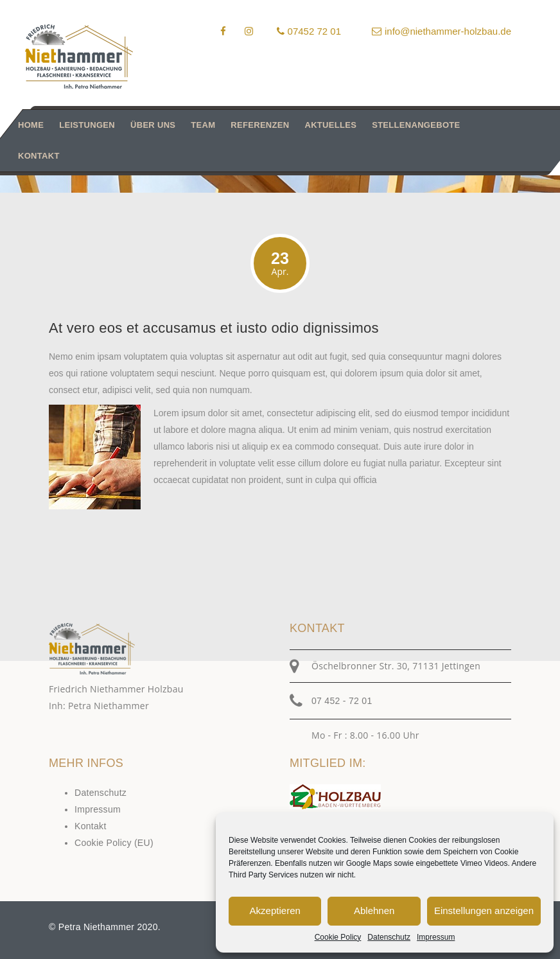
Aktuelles (330, 125)
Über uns (153, 125)
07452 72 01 (309, 31)
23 (280, 264)
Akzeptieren (275, 911)
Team (203, 125)
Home (31, 125)
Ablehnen (374, 911)
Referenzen (260, 125)
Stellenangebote (416, 125)
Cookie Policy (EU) (114, 843)
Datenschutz (389, 937)
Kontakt (39, 156)
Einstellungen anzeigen (484, 911)
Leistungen (87, 125)
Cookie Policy (338, 937)
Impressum (436, 937)
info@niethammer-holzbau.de (442, 31)
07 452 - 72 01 (342, 701)
